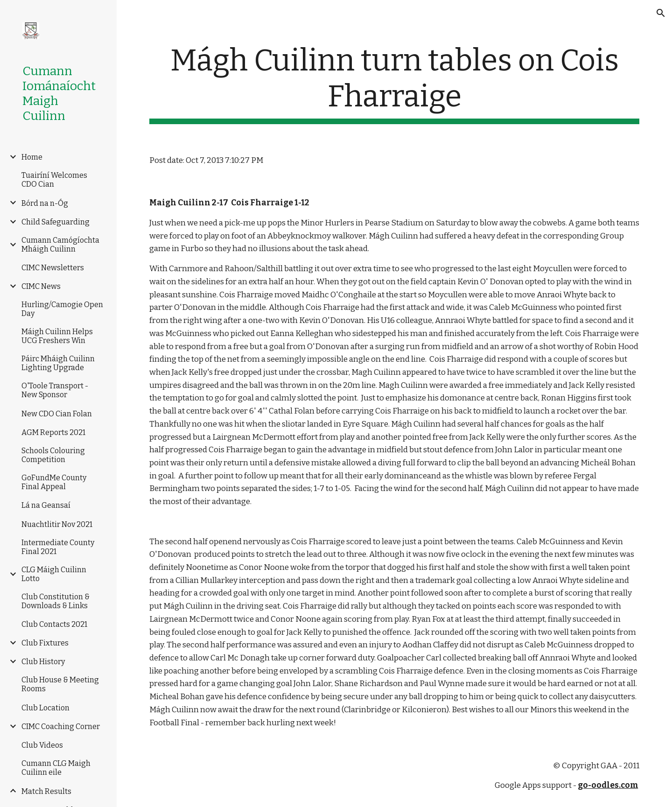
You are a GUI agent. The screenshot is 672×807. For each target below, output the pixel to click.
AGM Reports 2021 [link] (53, 432)
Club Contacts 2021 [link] (54, 624)
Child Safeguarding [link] (56, 222)
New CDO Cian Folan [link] (57, 414)
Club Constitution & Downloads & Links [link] (56, 601)
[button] (661, 13)
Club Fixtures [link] (45, 643)
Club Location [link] (45, 708)
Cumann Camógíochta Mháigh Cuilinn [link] (60, 245)
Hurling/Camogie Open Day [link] (62, 309)
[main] (395, 84)
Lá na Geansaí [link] (46, 505)
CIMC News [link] (41, 286)
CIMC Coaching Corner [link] (61, 726)
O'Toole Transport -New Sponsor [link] (55, 390)
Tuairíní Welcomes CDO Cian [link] (54, 180)
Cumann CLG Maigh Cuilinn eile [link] (56, 768)
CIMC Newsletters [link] (53, 268)
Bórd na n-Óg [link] (45, 203)
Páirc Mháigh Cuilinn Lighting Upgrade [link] (58, 363)
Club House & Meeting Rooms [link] (60, 684)
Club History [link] (43, 662)
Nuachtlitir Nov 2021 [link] (57, 524)
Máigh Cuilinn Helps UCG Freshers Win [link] (57, 336)
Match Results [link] (46, 791)
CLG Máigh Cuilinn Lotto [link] (54, 574)
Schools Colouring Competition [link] (53, 455)
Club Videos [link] (42, 745)
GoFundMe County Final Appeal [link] (54, 482)
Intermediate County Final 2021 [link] (58, 547)
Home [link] (32, 157)
